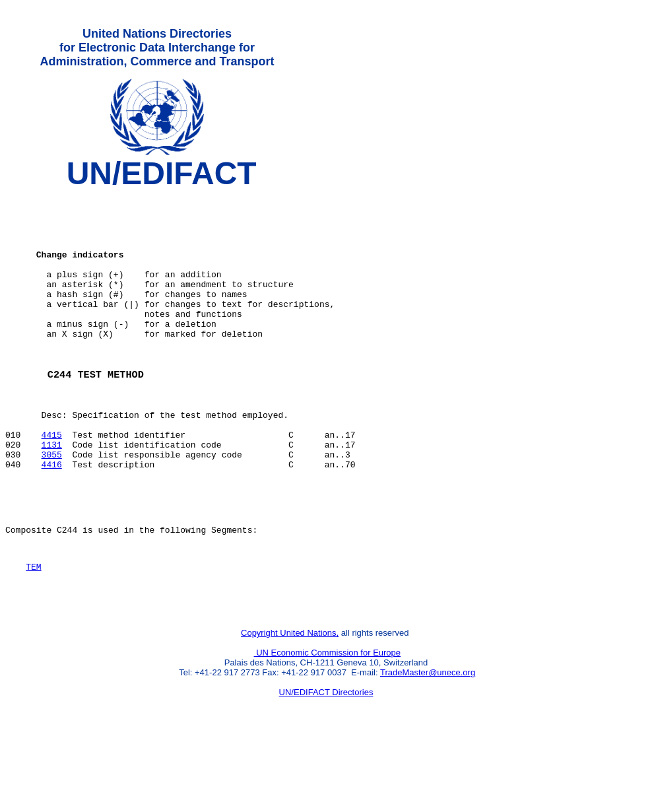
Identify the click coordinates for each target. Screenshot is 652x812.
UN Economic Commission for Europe (328, 723)
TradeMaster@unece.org (428, 743)
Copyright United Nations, (290, 703)
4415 (52, 481)
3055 (52, 505)
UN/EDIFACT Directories (326, 763)
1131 (52, 493)
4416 (52, 517)
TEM (33, 631)
